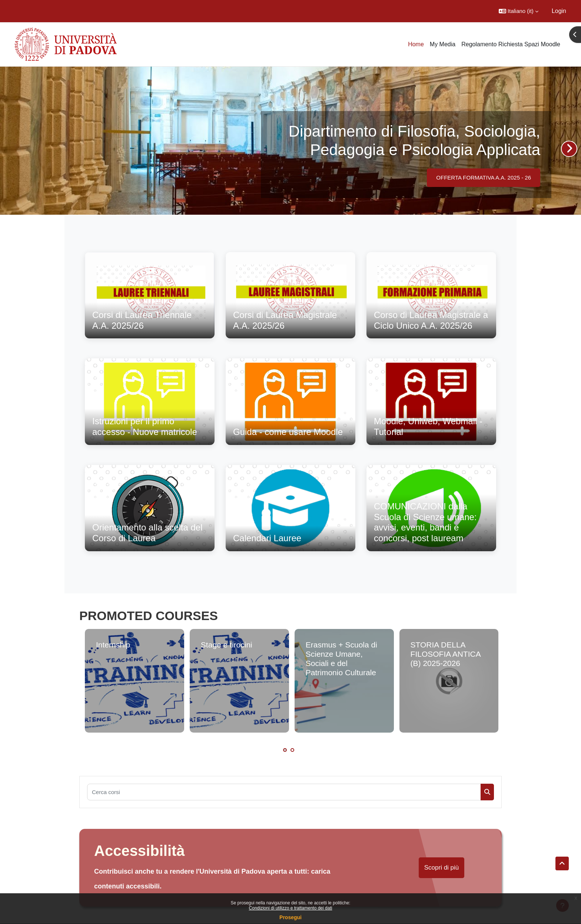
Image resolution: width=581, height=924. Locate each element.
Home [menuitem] (416, 44)
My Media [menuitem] (443, 44)
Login (559, 11)
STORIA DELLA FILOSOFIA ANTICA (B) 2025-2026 (446, 654)
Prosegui (290, 917)
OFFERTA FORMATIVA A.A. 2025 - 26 (484, 178)
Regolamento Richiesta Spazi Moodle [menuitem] (511, 44)
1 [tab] (285, 750)
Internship (113, 645)
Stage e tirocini (227, 645)
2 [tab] (292, 750)
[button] (519, 11)
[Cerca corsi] (284, 792)
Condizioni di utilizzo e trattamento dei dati (291, 908)
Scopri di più (442, 868)
